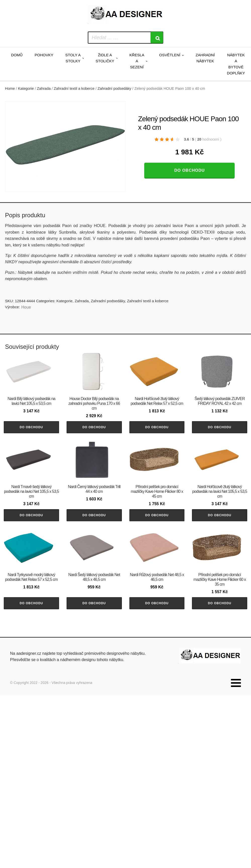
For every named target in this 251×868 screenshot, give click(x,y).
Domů (17, 55)
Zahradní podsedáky (114, 89)
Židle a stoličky (105, 58)
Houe (26, 307)
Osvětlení (170, 55)
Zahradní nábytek (205, 58)
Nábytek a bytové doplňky (236, 64)
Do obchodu (190, 170)
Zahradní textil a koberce (74, 89)
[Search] (157, 38)
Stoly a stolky (73, 58)
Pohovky (44, 55)
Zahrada (44, 89)
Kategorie (26, 89)
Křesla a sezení (137, 61)
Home (10, 89)
